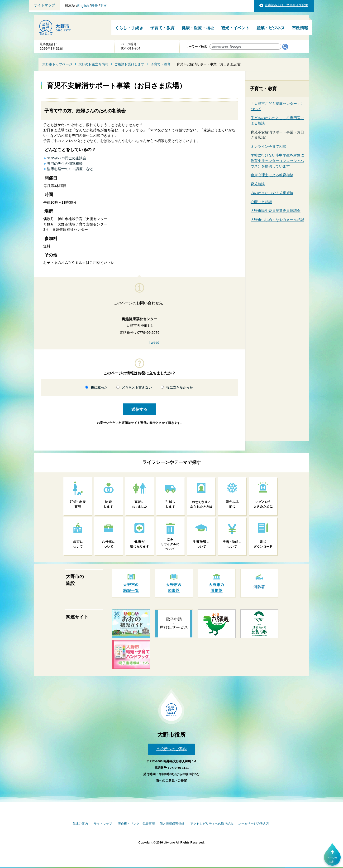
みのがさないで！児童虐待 (272, 193)
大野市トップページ (57, 64)
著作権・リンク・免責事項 (136, 824)
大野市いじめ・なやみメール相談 (277, 220)
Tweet (154, 342)
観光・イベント (235, 28)
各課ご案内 (80, 824)
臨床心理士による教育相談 (272, 175)
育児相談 (258, 184)
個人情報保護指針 (172, 824)
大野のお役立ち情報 (93, 64)
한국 (94, 6)
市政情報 (300, 28)
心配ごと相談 (261, 202)
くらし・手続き (129, 28)
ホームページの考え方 (254, 823)
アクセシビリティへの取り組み (212, 824)
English (83, 6)
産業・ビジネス (271, 28)
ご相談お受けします (129, 64)
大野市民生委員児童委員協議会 (276, 211)
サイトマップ (44, 5)
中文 (103, 6)
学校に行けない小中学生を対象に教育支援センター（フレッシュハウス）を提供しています (277, 161)
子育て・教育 (162, 28)
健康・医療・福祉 (198, 28)
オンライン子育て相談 (268, 146)
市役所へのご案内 (171, 749)
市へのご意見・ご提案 (171, 781)
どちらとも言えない (137, 388)
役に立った (99, 388)
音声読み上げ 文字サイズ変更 (286, 5)
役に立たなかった (180, 388)
